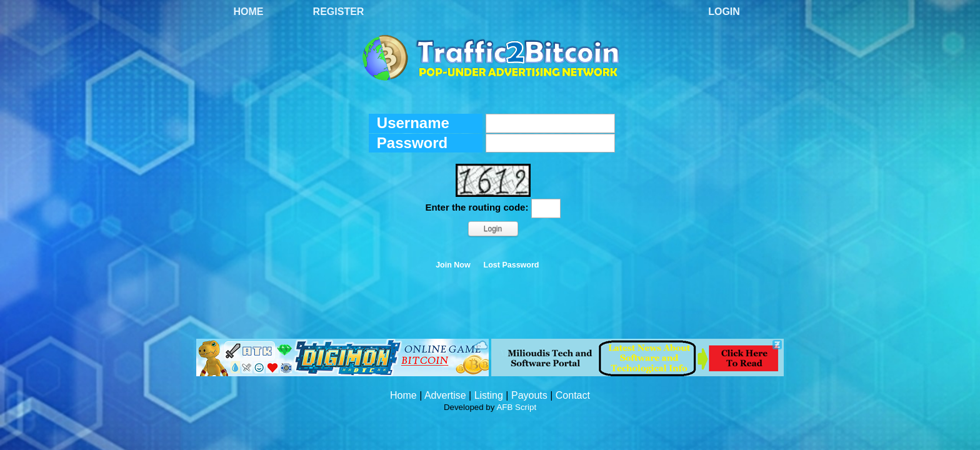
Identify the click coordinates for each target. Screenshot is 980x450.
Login (724, 12)
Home (249, 12)
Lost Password (512, 265)
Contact (573, 395)
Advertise (445, 395)
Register (339, 12)
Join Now (453, 265)
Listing (489, 395)
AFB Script (516, 407)
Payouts (529, 395)
